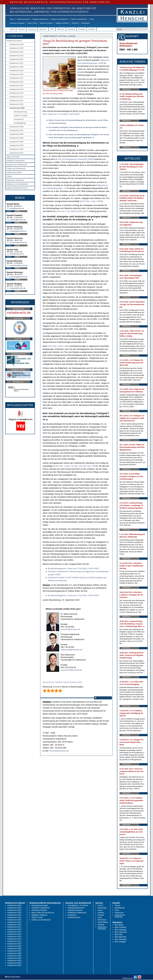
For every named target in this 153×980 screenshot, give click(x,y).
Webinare (75, 23)
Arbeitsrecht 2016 (16, 82)
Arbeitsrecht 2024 (16, 52)
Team (117, 910)
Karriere (101, 913)
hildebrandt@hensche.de (71, 650)
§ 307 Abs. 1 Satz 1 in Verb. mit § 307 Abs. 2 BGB (76, 466)
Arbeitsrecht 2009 (17, 108)
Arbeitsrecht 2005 (16, 138)
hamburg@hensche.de (18, 231)
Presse (92, 19)
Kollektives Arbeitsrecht (77, 913)
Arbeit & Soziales (21, 116)
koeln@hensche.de (17, 254)
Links (100, 917)
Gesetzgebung (20, 123)
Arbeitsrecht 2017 (16, 78)
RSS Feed (102, 920)
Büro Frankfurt (121, 927)
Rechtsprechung (20, 112)
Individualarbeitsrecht (76, 908)
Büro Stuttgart (120, 942)
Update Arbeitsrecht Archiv (17, 188)
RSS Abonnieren (103, 698)
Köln (52, 29)
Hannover (43, 29)
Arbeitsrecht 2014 (16, 89)
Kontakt (101, 915)
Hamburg (32, 29)
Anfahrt (9, 211)
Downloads (102, 908)
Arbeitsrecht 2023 (16, 56)
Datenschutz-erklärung (120, 916)
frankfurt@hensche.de (18, 220)
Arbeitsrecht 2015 (16, 86)
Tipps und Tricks (13, 157)
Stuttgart (82, 29)
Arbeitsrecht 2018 (16, 74)
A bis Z (100, 905)
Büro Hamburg (121, 930)
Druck (100, 910)
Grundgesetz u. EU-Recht (78, 905)
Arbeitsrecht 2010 (16, 104)
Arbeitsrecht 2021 (16, 63)
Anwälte (92, 29)
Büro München (121, 937)
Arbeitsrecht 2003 (16, 145)
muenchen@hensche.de (19, 265)
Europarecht (19, 119)
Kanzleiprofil (85, 23)
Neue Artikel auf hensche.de (43, 913)
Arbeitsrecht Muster (46, 23)
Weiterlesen (126, 89)
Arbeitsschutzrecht (75, 910)
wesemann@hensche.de (71, 670)
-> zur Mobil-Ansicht (15, 36)
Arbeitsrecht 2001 (16, 153)
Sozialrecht (72, 915)
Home (12, 19)
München (61, 29)
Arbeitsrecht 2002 (16, 149)
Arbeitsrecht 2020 (16, 67)
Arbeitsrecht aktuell (23, 19)
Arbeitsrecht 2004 (16, 142)
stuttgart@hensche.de (18, 288)
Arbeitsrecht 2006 (16, 134)
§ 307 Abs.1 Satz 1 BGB (91, 201)
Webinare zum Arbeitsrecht (17, 184)
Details (18, 211)
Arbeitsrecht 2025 (16, 48)
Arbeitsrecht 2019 (16, 71)
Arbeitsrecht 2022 (16, 59)
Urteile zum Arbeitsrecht (79, 19)
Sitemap (101, 925)
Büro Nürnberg (121, 939)
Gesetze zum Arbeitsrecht (59, 19)
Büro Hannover (121, 932)
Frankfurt (21, 29)
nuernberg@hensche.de (19, 277)
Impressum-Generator (17, 23)
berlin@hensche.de (17, 208)
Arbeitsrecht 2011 (16, 101)
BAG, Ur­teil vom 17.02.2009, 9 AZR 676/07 (61, 114)
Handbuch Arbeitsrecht (40, 19)
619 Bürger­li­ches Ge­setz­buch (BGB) (78, 159)
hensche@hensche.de (70, 629)
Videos (9, 176)
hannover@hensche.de (18, 242)
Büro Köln (119, 935)
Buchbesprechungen (40, 905)
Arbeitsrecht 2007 (16, 131)
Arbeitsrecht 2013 (16, 93)
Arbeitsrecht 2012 (16, 97)
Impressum (119, 913)
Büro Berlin (119, 925)
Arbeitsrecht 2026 (16, 44)
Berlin (12, 29)
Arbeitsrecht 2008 (16, 127)
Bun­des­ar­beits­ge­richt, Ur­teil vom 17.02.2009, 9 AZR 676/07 (74, 568)
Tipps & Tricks (32, 23)
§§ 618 (58, 159)
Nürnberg (71, 29)
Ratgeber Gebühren (62, 23)
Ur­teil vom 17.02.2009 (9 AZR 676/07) (72, 211)
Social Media (103, 922)
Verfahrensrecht (74, 917)
